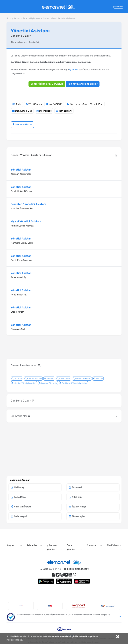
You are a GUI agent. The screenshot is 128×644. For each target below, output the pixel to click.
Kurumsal (91, 545)
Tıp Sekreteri (63, 379)
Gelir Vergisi (19, 516)
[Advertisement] (67, 348)
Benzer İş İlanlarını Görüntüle (47, 84)
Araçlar (10, 545)
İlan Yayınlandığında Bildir (83, 84)
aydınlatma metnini (61, 636)
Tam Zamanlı (65, 111)
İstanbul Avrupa (20, 42)
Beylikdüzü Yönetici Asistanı (73, 383)
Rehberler (32, 545)
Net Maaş (17, 487)
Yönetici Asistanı (33, 379)
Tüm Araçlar (77, 516)
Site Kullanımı (113, 545)
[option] (21, 606)
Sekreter (49, 379)
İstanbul (98, 379)
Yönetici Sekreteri (82, 379)
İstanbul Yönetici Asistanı (24, 383)
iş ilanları (74, 70)
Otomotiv (17, 379)
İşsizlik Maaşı (77, 507)
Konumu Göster (22, 124)
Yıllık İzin (75, 497)
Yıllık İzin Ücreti (21, 507)
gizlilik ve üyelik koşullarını (85, 636)
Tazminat (75, 487)
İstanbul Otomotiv (48, 383)
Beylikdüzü (34, 42)
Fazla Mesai (18, 497)
